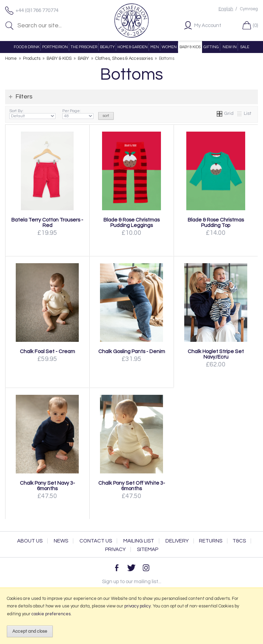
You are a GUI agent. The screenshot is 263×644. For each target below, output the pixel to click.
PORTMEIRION (55, 47)
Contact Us (96, 541)
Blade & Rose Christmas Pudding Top (216, 223)
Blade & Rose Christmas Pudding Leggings (131, 223)
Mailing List (139, 541)
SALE (245, 47)
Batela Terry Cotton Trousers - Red (47, 223)
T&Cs (239, 541)
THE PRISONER (84, 47)
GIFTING (211, 47)
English (226, 9)
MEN (155, 47)
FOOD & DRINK (27, 47)
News (61, 541)
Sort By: (32, 114)
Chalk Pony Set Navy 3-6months (47, 486)
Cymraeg (249, 9)
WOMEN (169, 47)
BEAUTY (107, 47)
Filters (24, 97)
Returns (211, 541)
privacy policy (137, 606)
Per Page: (78, 114)
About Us (30, 541)
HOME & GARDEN (133, 47)
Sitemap (148, 549)
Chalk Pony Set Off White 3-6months (132, 486)
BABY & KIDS (190, 47)
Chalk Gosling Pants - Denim (132, 351)
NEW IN (230, 47)
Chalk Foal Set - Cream (47, 351)
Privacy (115, 549)
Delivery (177, 541)
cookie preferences (51, 614)
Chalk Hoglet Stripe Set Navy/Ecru (216, 354)
